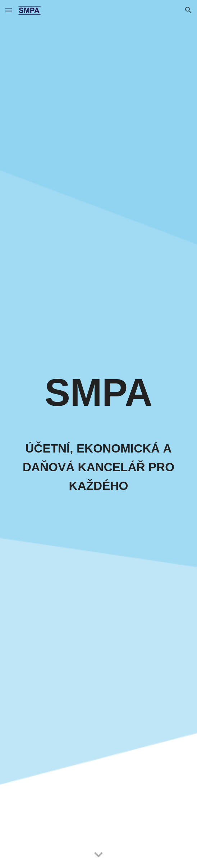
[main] (98, 396)
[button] (9, 10)
